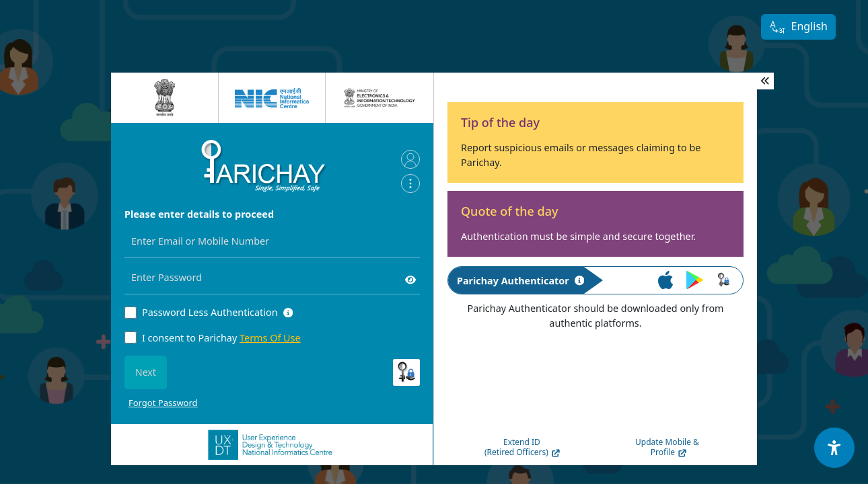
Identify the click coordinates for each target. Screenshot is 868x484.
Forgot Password (163, 403)
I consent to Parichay (221, 338)
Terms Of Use (270, 338)
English (798, 27)
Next (146, 372)
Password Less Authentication (210, 312)
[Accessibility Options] (834, 448)
